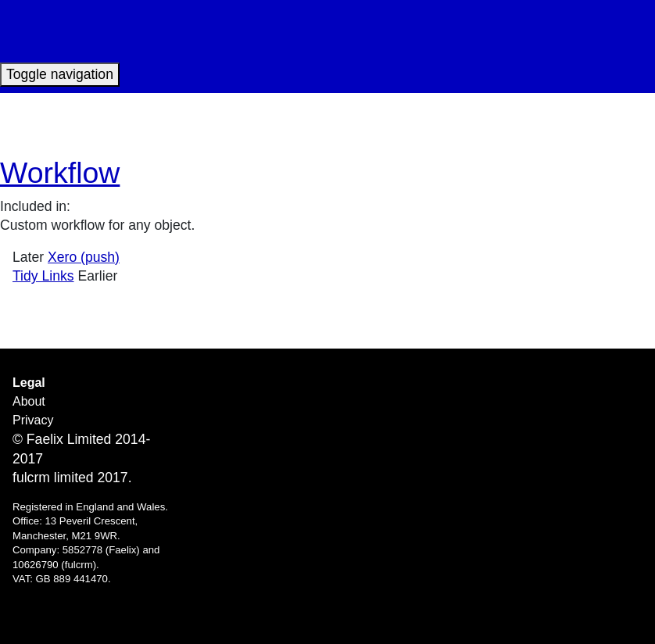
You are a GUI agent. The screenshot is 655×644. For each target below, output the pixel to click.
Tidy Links (43, 276)
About (29, 401)
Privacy (33, 420)
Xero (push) (84, 257)
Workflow (60, 173)
